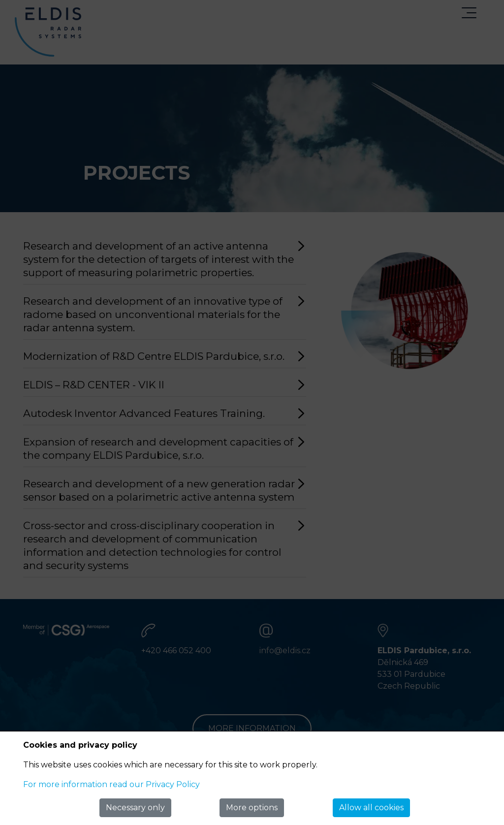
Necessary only (135, 808)
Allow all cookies (371, 808)
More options (252, 808)
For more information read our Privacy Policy (111, 784)
